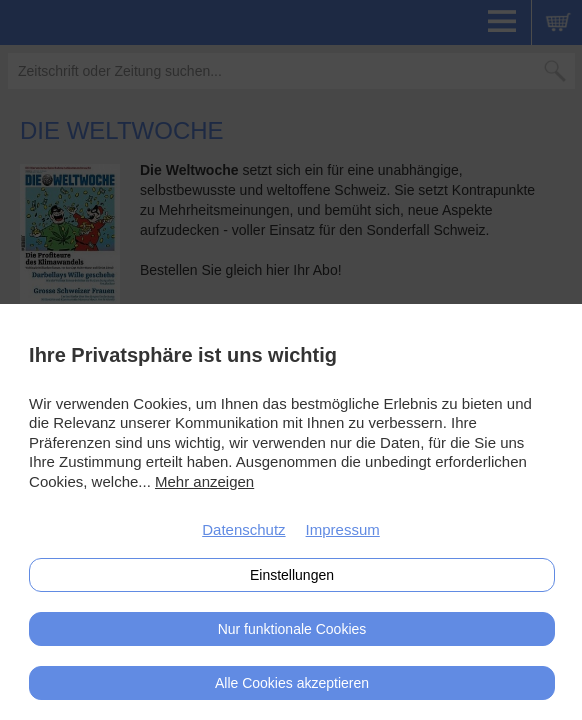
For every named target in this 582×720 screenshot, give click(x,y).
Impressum (343, 529)
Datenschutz (243, 529)
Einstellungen (292, 575)
